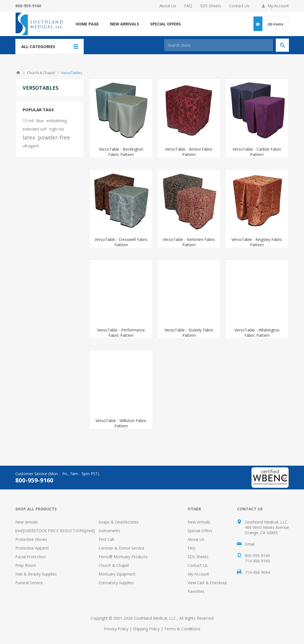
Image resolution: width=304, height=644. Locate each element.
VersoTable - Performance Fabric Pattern (121, 333)
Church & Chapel (114, 565)
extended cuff (35, 129)
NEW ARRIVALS (125, 24)
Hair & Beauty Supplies (36, 574)
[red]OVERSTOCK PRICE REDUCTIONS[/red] (55, 531)
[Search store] (219, 45)
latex (29, 137)
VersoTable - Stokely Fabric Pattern (189, 333)
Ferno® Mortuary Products (123, 557)
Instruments (109, 531)
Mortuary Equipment (117, 574)
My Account (278, 6)
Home (18, 73)
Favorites (196, 591)
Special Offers (200, 531)
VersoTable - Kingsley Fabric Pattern (257, 242)
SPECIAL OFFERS (166, 24)
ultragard (31, 146)
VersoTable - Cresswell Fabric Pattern (121, 242)
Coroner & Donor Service (121, 548)
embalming (57, 121)
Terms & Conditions (182, 629)
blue (40, 121)
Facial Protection (31, 557)
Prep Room (26, 565)
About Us (168, 6)
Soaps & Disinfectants (119, 522)
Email (250, 544)
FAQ (188, 6)
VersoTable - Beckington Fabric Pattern (121, 152)
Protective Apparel (32, 548)
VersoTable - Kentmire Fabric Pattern (189, 242)
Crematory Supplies (116, 583)
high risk (57, 129)
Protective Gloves (31, 539)
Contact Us (239, 6)
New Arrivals (27, 522)
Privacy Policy (116, 629)
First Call (106, 539)
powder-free (54, 137)
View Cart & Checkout (207, 583)
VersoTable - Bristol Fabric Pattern (189, 152)
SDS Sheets (211, 6)
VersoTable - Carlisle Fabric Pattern (257, 152)
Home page (87, 24)
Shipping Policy (146, 629)
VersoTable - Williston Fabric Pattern (121, 423)
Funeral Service (29, 583)
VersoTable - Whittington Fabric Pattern (257, 333)
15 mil (28, 121)
